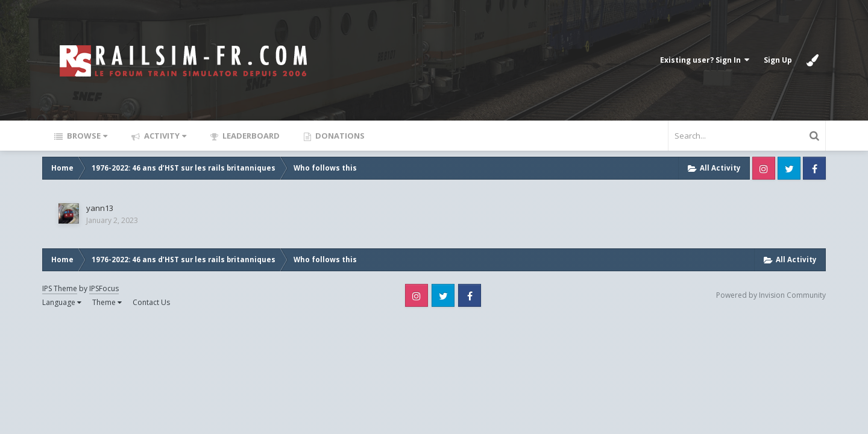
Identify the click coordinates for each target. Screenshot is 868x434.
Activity (164, 136)
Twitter (789, 168)
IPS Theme (60, 288)
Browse (86, 136)
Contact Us (151, 302)
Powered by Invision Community (771, 295)
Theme (107, 302)
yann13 (100, 208)
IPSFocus (104, 288)
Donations (339, 136)
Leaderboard (250, 136)
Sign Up (778, 60)
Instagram (764, 168)
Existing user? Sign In (705, 60)
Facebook (814, 168)
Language (62, 302)
